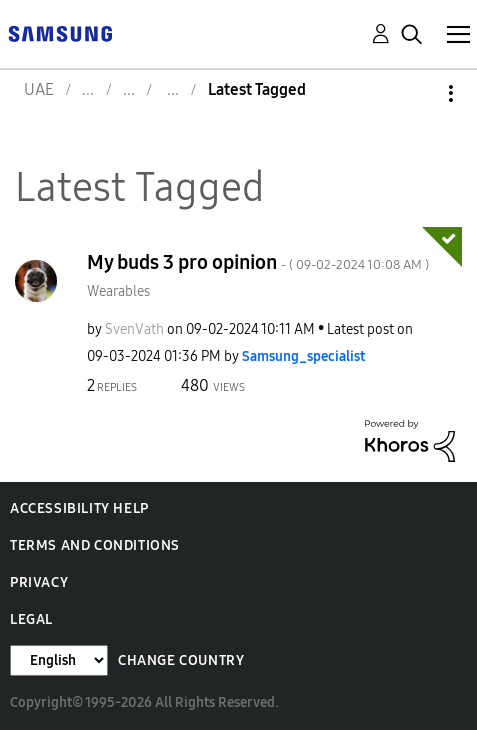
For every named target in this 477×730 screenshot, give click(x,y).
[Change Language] (59, 660)
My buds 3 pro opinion (258, 262)
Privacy (39, 582)
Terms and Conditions (95, 545)
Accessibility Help (79, 508)
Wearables (118, 291)
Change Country (181, 660)
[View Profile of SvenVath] (134, 329)
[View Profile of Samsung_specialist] (303, 356)
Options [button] (417, 93)
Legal (31, 619)
